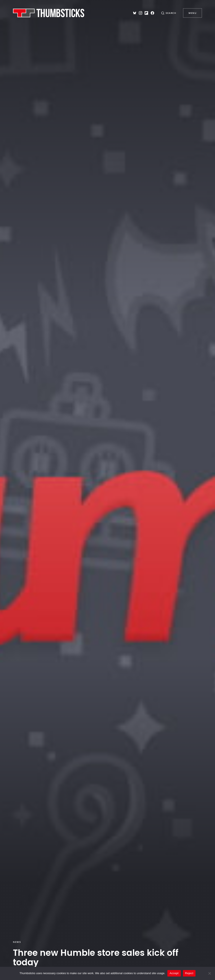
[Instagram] (141, 13)
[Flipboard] (146, 13)
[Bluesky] (135, 13)
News (17, 942)
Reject (189, 973)
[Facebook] (152, 13)
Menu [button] (192, 13)
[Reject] (210, 973)
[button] (169, 13)
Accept (174, 973)
